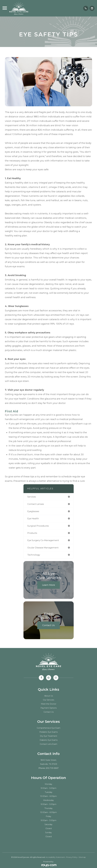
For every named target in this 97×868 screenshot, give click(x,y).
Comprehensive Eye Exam (49, 728)
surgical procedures (38, 526)
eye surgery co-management (43, 540)
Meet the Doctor (49, 704)
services (32, 497)
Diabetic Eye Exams (49, 740)
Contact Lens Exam (48, 744)
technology (34, 555)
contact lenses (36, 504)
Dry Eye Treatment (48, 736)
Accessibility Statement (55, 857)
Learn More (49, 585)
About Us (49, 696)
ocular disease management (43, 548)
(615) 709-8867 (52, 768)
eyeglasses (33, 511)
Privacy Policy (72, 857)
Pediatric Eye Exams (48, 732)
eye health (33, 519)
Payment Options (49, 708)
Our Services (48, 700)
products (32, 533)
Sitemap (82, 857)
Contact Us (48, 625)
